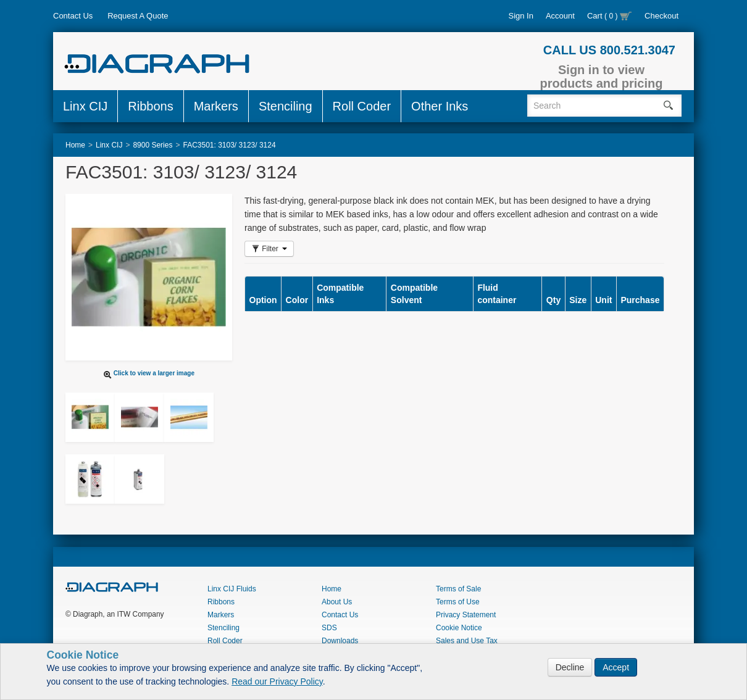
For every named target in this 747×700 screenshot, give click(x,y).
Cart (610, 16)
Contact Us (73, 16)
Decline (570, 667)
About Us (337, 602)
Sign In (520, 16)
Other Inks (440, 106)
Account (560, 16)
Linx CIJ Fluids (232, 589)
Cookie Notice (459, 628)
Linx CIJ (85, 106)
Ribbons (150, 106)
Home (332, 589)
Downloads (340, 641)
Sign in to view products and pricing (602, 77)
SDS (329, 628)
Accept (616, 667)
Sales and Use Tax (467, 641)
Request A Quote (138, 16)
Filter (269, 249)
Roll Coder (362, 106)
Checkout (661, 16)
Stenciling (286, 106)
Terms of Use (458, 602)
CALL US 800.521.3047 (609, 50)
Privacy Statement (466, 615)
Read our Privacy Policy (277, 681)
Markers (216, 106)
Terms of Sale (458, 589)
